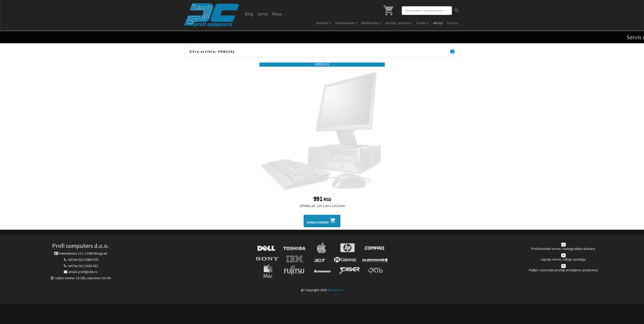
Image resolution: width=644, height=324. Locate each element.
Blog (249, 14)
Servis (263, 14)
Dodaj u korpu (322, 220)
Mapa (277, 14)
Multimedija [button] (370, 23)
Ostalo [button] (421, 23)
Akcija (438, 23)
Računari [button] (322, 23)
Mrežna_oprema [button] (397, 23)
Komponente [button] (345, 23)
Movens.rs (335, 290)
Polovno (452, 23)
